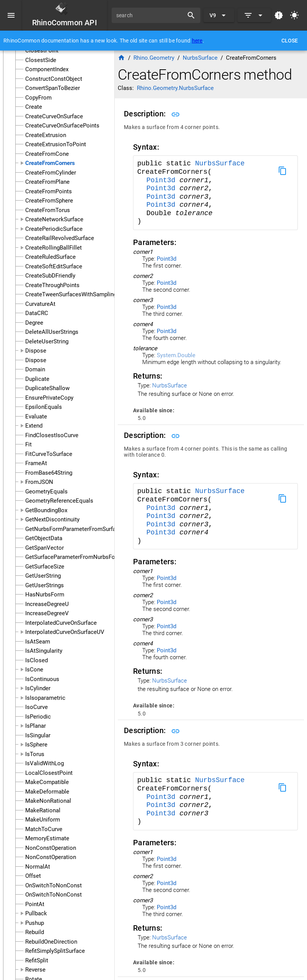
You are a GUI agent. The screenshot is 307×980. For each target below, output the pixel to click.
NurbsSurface (220, 163)
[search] (150, 15)
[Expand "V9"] (219, 15)
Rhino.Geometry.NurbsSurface (175, 88)
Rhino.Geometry (154, 58)
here (197, 41)
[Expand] (254, 15)
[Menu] (11, 15)
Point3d (163, 180)
